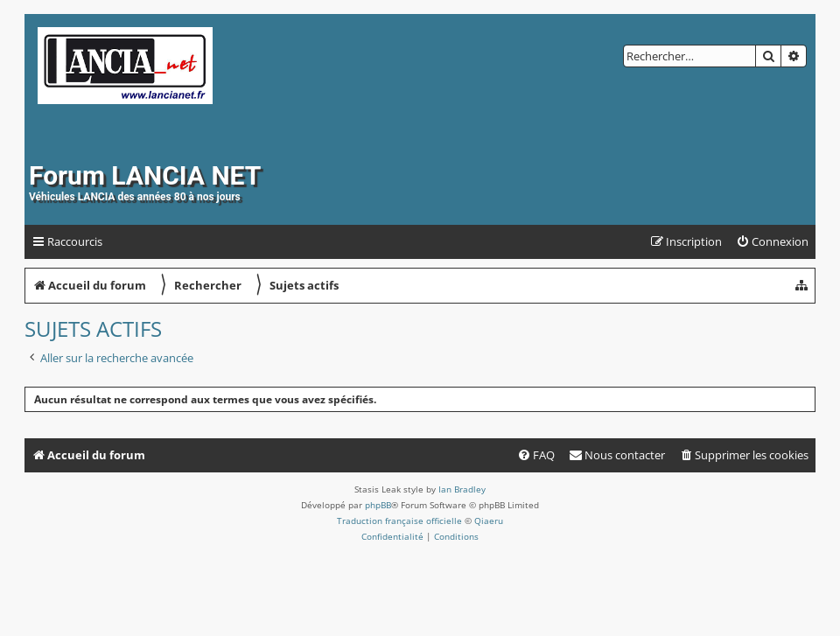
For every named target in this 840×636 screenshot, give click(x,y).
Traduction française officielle (399, 521)
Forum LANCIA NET (145, 175)
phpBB (378, 505)
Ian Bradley (462, 489)
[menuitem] (772, 242)
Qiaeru (489, 521)
